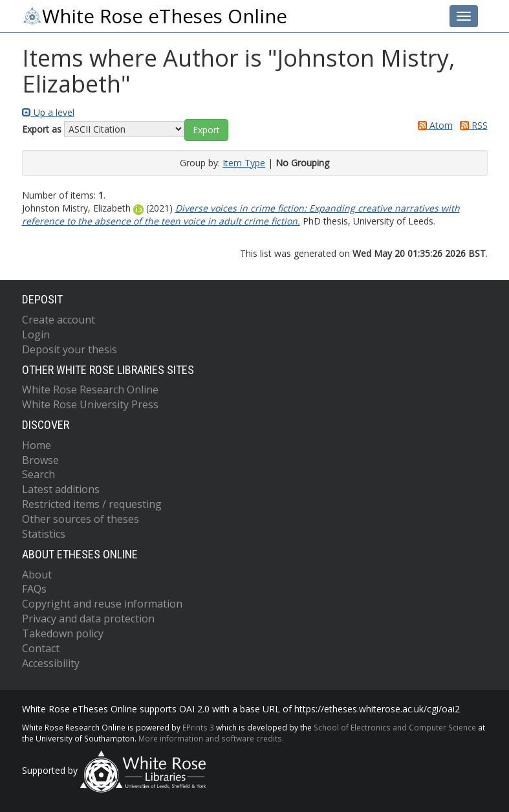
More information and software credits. (211, 738)
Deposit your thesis (70, 349)
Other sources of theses (81, 519)
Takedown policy (63, 633)
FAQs (34, 589)
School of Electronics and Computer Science (395, 727)
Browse (40, 460)
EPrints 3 (198, 727)
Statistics (44, 534)
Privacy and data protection (88, 619)
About (37, 575)
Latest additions (61, 489)
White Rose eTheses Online (155, 16)
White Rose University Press (90, 404)
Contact (41, 648)
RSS (471, 125)
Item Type (244, 163)
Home (37, 445)
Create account (59, 320)
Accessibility (51, 663)
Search (38, 474)
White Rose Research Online (90, 390)
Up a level (48, 112)
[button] (206, 130)
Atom (433, 125)
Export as (42, 129)
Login (36, 335)
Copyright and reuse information (102, 604)
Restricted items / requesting (92, 504)
